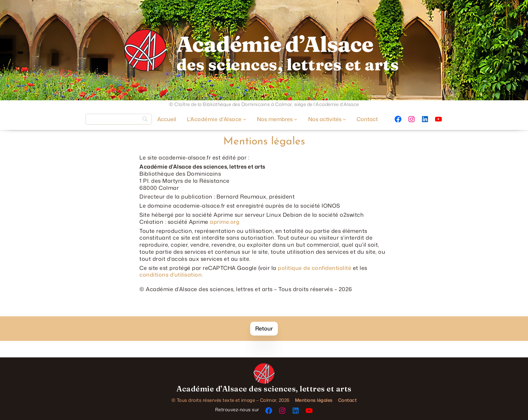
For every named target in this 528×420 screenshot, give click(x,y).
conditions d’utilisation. (171, 275)
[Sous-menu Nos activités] (327, 119)
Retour (264, 328)
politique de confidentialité (315, 268)
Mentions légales (314, 400)
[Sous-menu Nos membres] (277, 119)
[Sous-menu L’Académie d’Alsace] (217, 119)
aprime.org (225, 222)
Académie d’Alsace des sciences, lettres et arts (264, 389)
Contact (348, 400)
